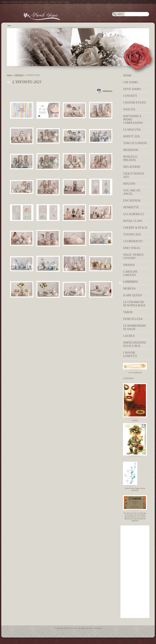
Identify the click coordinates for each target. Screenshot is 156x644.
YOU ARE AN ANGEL (132, 192)
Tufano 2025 (132, 234)
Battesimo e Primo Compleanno (133, 120)
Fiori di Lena (133, 319)
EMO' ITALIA (132, 248)
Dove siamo (132, 89)
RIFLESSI (129, 184)
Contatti (130, 96)
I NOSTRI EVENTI (135, 103)
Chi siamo (131, 82)
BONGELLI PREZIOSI (130, 158)
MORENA (129, 289)
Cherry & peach (135, 228)
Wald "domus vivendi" (133, 256)
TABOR (128, 312)
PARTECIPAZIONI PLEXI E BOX (135, 344)
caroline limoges (130, 273)
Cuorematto (133, 241)
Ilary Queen (133, 295)
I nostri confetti (130, 354)
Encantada (132, 201)
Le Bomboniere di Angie (135, 327)
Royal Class (133, 221)
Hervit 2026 (132, 136)
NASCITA (129, 109)
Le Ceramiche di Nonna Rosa (134, 304)
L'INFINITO (19, 75)
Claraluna (132, 130)
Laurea (129, 336)
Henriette (131, 207)
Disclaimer (98, 628)
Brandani (131, 150)
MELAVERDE (132, 167)
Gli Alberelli (134, 214)
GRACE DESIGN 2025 (134, 175)
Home (9, 75)
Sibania (129, 265)
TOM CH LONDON (135, 143)
